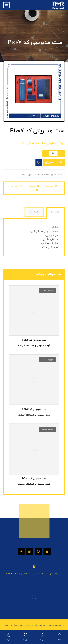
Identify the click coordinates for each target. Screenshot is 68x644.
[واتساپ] (30, 551)
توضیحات (55, 212)
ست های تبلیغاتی (28, 175)
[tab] (55, 213)
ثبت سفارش (52, 163)
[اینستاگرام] (47, 551)
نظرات (34, 212)
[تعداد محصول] (53, 153)
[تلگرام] (21, 551)
